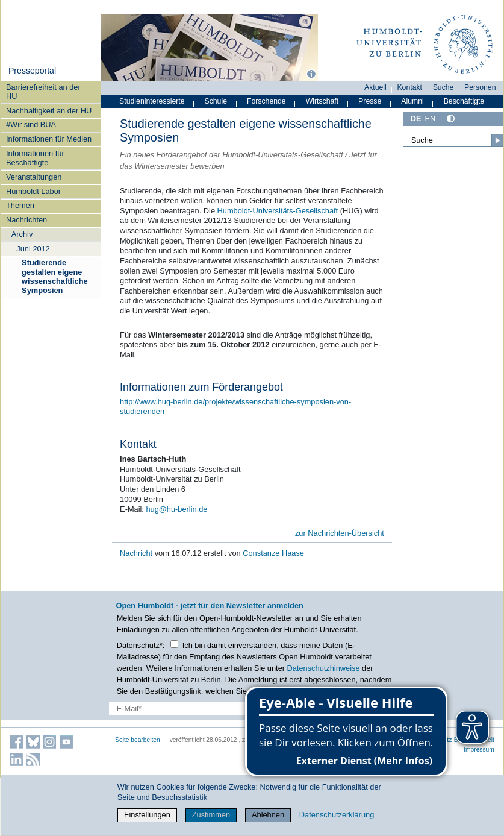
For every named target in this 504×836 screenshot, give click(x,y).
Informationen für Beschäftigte (35, 158)
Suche (443, 87)
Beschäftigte (464, 101)
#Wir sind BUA (31, 124)
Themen (20, 205)
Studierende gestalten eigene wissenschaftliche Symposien (55, 276)
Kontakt (409, 87)
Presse (370, 101)
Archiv (22, 234)
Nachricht (137, 553)
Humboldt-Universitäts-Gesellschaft (278, 211)
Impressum (479, 750)
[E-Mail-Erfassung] (197, 709)
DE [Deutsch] (416, 118)
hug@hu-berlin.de (176, 509)
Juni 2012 (33, 249)
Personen (480, 87)
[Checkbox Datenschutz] (174, 644)
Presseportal (32, 71)
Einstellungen (147, 815)
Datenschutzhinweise (324, 668)
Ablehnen (268, 815)
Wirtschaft (322, 101)
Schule (216, 101)
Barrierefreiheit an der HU (43, 92)
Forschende (266, 101)
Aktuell (375, 87)
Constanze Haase (273, 553)
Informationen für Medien (49, 139)
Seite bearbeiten (138, 740)
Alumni (412, 101)
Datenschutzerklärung (337, 815)
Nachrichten (26, 220)
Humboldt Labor (33, 191)
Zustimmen (211, 815)
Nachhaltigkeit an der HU (49, 111)
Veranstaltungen (34, 177)
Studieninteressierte (152, 101)
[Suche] (453, 140)
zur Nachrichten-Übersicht (340, 533)
